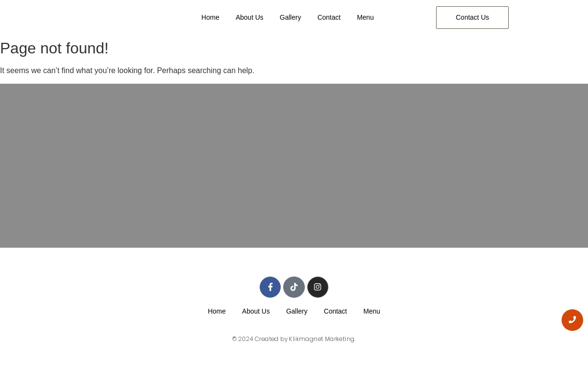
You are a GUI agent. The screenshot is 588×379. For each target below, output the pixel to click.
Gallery (290, 17)
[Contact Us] (472, 18)
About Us (250, 17)
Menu (365, 17)
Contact (329, 17)
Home (210, 17)
